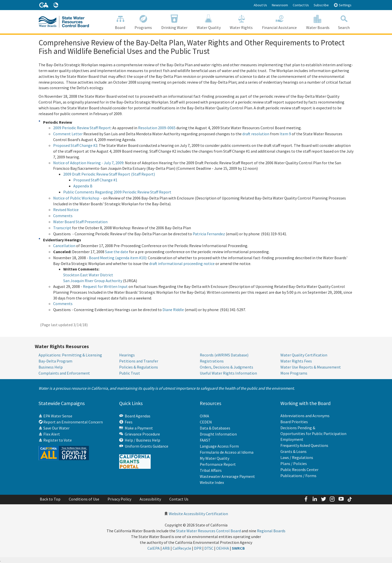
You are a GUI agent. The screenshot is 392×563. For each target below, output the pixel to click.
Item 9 (285, 134)
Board (120, 22)
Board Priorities (294, 422)
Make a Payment (136, 428)
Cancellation (64, 246)
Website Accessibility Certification (198, 513)
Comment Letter (68, 134)
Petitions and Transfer (139, 361)
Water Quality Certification (304, 355)
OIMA (204, 416)
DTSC (209, 548)
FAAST (205, 440)
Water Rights (241, 22)
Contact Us (301, 5)
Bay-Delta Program (55, 361)
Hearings (127, 355)
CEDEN (206, 422)
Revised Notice (66, 210)
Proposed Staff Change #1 (95, 180)
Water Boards (318, 22)
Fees (126, 422)
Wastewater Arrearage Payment (227, 476)
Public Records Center (299, 470)
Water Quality (209, 22)
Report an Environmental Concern (71, 422)
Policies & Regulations (139, 367)
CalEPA (154, 548)
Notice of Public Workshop (76, 198)
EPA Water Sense (55, 416)
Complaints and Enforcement (64, 373)
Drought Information (218, 434)
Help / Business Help (140, 440)
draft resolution (256, 134)
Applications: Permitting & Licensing (70, 355)
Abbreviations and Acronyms (305, 416)
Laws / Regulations (297, 457)
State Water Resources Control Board (208, 531)
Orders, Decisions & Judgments (226, 367)
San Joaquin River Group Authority (93, 281)
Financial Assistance (280, 22)
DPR (198, 548)
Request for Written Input (105, 286)
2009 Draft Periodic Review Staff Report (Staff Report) (109, 174)
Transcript (62, 228)
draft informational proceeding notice (182, 263)
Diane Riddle (173, 310)
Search (344, 22)
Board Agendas (135, 416)
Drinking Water (174, 22)
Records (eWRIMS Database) (224, 355)
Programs (143, 22)
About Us (260, 5)
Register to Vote (55, 440)
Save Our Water (54, 428)
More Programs (294, 373)
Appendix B (83, 186)
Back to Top (50, 499)
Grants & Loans (293, 451)
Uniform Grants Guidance (144, 446)
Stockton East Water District (88, 275)
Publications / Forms (298, 476)
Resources (210, 403)
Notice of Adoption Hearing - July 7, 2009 (88, 163)
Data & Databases (215, 428)
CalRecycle (182, 548)
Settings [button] (342, 5)
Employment (292, 439)
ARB (166, 548)
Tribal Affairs (211, 470)
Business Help (51, 367)
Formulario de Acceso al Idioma (227, 452)
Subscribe (321, 5)
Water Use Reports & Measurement (311, 367)
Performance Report (218, 464)
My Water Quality (215, 458)
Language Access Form (219, 446)
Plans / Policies (294, 463)
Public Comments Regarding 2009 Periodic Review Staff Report (117, 192)
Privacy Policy (119, 499)
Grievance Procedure (140, 434)
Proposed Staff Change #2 (75, 145)
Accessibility (150, 499)
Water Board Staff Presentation (80, 222)
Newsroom (280, 5)
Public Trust (130, 373)
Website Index (212, 482)
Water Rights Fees (296, 361)
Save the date (117, 252)
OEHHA (223, 548)
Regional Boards (271, 531)
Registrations (212, 361)
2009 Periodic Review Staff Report (82, 128)
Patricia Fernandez (209, 234)
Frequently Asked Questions (304, 445)
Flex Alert (49, 434)
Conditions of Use (84, 499)
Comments (63, 216)
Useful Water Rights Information (228, 373)
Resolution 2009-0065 (157, 128)
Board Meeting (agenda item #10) (118, 258)
